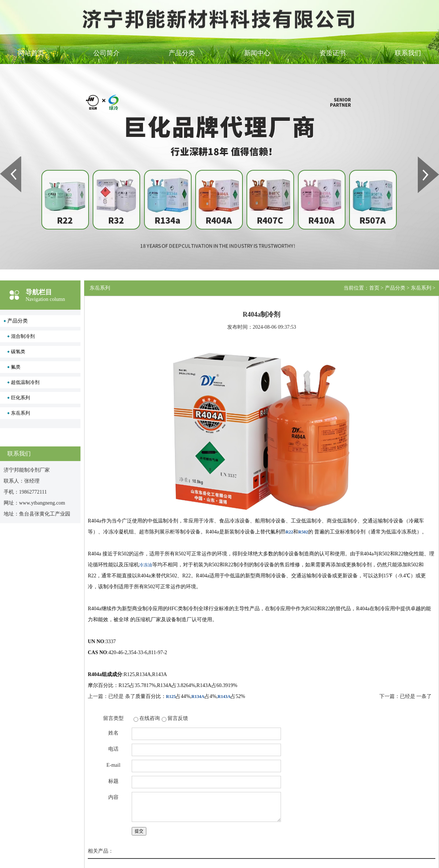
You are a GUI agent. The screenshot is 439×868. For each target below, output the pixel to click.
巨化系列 (20, 398)
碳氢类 (18, 352)
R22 (290, 532)
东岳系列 (20, 413)
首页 (374, 288)
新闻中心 (257, 53)
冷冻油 (146, 565)
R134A (198, 697)
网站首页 (31, 53)
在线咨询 (150, 718)
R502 (303, 532)
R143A (224, 697)
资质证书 (333, 53)
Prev (4, 159)
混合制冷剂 (23, 336)
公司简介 (106, 53)
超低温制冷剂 (25, 382)
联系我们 (408, 53)
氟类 (16, 367)
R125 (171, 697)
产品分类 (182, 53)
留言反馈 (178, 718)
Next (422, 159)
